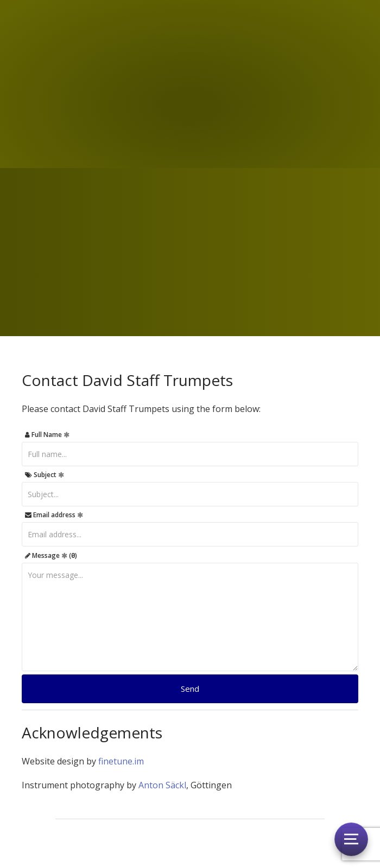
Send (190, 689)
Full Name (47, 435)
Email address (54, 515)
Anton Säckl (162, 785)
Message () (51, 555)
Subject (45, 475)
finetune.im (121, 761)
